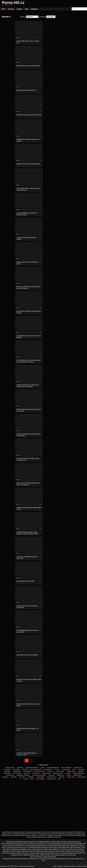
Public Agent (62, 847)
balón (74, 770)
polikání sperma (71, 771)
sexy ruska (51, 775)
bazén (42, 768)
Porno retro (67, 849)
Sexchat (19, 9)
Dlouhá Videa (47, 857)
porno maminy (18, 847)
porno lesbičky (53, 849)
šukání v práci (71, 777)
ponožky (25, 779)
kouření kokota (60, 771)
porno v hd (50, 771)
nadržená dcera (81, 777)
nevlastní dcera (78, 768)
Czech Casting (67, 842)
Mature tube (41, 851)
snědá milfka (7, 773)
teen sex (16, 855)
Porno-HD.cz (13, 4)
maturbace (61, 777)
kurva (31, 779)
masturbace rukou (58, 773)
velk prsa (68, 773)
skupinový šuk (66, 770)
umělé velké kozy (51, 777)
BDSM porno (62, 846)
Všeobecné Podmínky (69, 866)
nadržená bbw (16, 771)
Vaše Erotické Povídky (43, 842)
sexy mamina (16, 770)
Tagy (27, 9)
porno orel (37, 844)
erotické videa (52, 844)
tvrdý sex (56, 770)
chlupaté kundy (41, 846)
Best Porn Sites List (22, 859)
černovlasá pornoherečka (39, 775)
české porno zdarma (39, 771)
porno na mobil (74, 844)
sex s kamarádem (66, 768)
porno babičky (79, 846)
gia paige (80, 771)
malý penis (7, 771)
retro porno (23, 846)
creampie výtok (10, 775)
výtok (59, 779)
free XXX (22, 853)
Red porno (25, 851)
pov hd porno (36, 773)
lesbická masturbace (78, 773)
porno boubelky (22, 849)
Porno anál (69, 855)
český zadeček (51, 779)
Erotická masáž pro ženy (61, 859)
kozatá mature (40, 777)
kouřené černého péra (53, 768)
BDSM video (35, 847)
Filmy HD (5, 853)
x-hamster (47, 853)
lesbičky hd (5, 777)
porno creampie (40, 779)
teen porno (75, 853)
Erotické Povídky (82, 866)
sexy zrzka (81, 770)
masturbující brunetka (36, 770)
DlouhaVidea (19, 842)
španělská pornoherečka (32, 768)
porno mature (8, 846)
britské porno (60, 775)
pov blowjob (7, 770)
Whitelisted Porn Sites (9, 859)
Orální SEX (50, 859)
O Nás (55, 866)
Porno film (13, 851)
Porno (36, 857)
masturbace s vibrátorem (23, 775)
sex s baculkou (17, 773)
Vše (64, 779)
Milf (57, 851)
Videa (3, 9)
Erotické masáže (75, 859)
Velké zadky (54, 855)
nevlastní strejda (10, 768)
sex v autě (26, 773)
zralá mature (31, 777)
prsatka (68, 775)
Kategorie (34, 9)
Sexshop (11, 9)
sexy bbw (25, 770)
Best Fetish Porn (34, 859)
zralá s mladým (27, 771)
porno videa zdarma (17, 844)
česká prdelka (47, 770)
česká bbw (20, 768)
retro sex (61, 853)
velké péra (13, 777)
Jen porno (32, 853)
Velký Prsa (43, 855)
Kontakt (60, 866)
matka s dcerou (77, 775)
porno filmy (6, 851)
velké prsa (31, 855)
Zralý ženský (36, 849)
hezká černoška (46, 773)
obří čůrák (22, 777)
